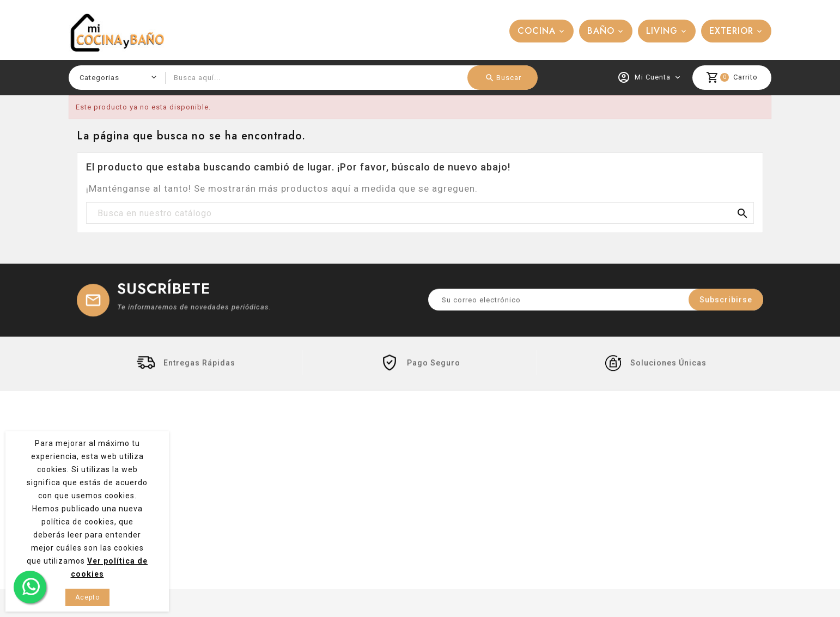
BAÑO (601, 31)
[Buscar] (420, 213)
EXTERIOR (731, 31)
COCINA (537, 31)
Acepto (87, 597)
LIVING (662, 31)
